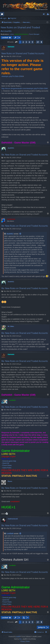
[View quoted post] (20, 234)
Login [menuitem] (44, 15)
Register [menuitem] (49, 15)
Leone (12, 34)
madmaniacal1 (13, 519)
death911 (11, 148)
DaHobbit (11, 47)
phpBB (18, 637)
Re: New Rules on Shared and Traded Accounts (25, 155)
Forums (3, 15)
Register (13, 18)
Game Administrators (21, 34)
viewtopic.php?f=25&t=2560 (12, 76)
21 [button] (38, 42)
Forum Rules (7, 465)
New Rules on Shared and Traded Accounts (20, 29)
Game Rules (7, 468)
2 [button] (23, 42)
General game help (9, 461)
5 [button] (32, 42)
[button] (16, 42)
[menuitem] (39, 632)
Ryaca (10, 481)
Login (4, 18)
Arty (20, 639)
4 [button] (29, 42)
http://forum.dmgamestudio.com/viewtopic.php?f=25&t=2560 (25, 88)
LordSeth (12, 400)
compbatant (11, 219)
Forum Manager (34, 34)
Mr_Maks (11, 326)
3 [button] (26, 42)
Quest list (6, 463)
